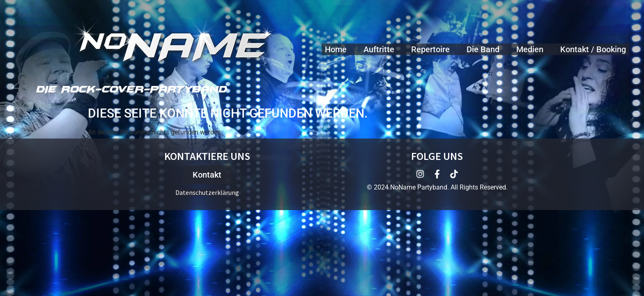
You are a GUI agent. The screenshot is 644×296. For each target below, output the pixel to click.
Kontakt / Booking (593, 49)
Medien (530, 49)
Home (336, 49)
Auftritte (379, 49)
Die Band (483, 49)
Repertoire (430, 49)
